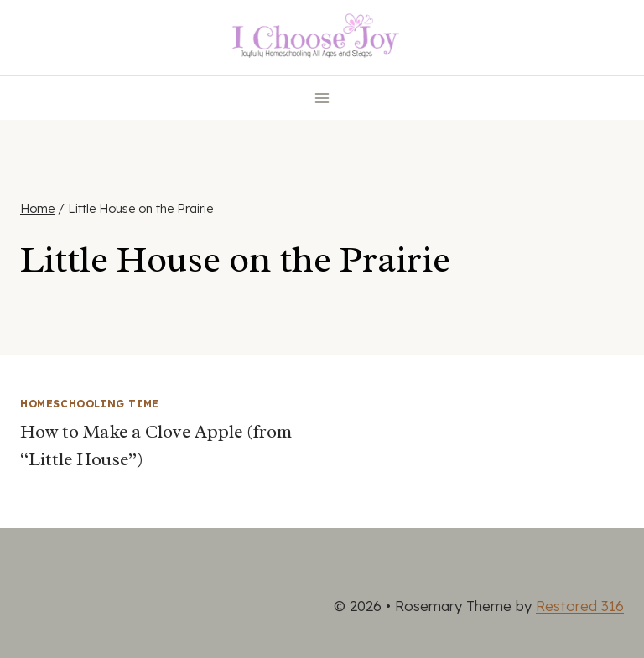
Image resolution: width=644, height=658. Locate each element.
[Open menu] (322, 98)
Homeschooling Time (90, 404)
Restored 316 (580, 606)
